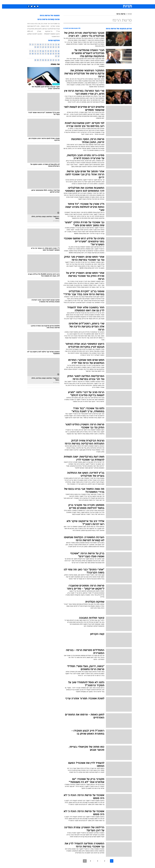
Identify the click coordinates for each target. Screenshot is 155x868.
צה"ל (56, 31)
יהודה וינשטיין (43, 26)
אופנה (53, 2)
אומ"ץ (37, 31)
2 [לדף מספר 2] (103, 861)
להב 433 (28, 31)
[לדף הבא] (83, 861)
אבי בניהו (35, 24)
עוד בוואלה (53, 64)
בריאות (76, 2)
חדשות (116, 2)
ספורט (108, 2)
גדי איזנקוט (47, 31)
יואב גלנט (40, 29)
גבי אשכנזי (54, 24)
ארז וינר (48, 24)
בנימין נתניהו (32, 29)
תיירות (69, 2)
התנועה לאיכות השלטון (33, 34)
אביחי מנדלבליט (52, 29)
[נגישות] (3, 2)
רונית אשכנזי (54, 36)
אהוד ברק (42, 24)
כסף (89, 2)
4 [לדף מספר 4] (88, 861)
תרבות (101, 2)
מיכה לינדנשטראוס (31, 26)
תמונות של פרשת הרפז (48, 16)
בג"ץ (27, 29)
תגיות (128, 14)
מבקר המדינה (53, 26)
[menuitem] (114, 2)
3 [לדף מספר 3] (95, 861)
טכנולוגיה (61, 2)
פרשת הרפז (119, 14)
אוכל (83, 2)
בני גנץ (45, 29)
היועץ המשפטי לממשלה (50, 34)
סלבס (95, 2)
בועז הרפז (29, 24)
